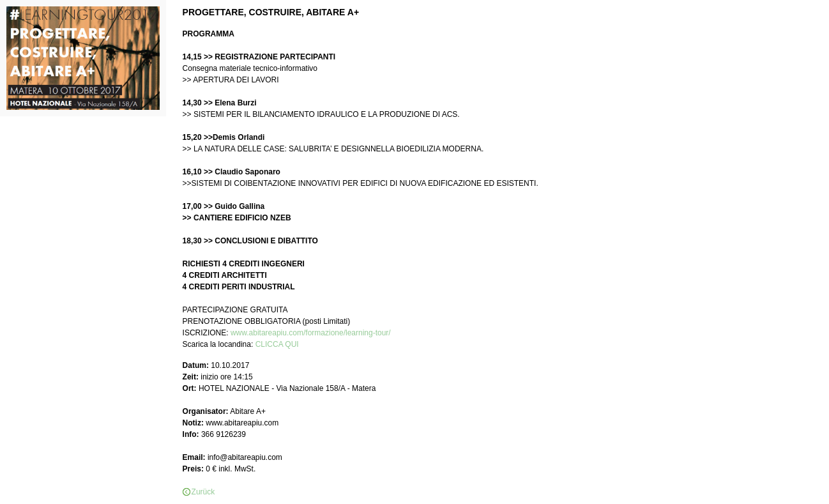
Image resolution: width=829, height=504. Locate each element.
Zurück (203, 492)
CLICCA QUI (277, 344)
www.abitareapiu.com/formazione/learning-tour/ (311, 333)
